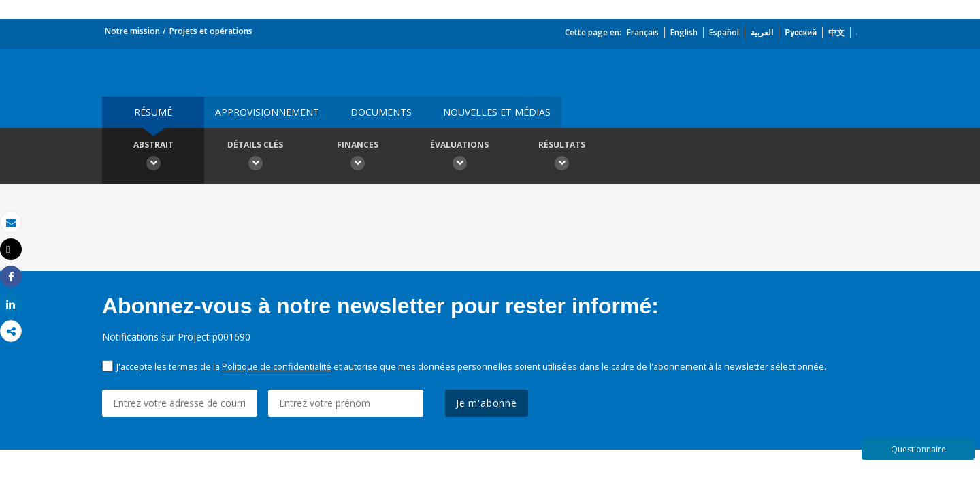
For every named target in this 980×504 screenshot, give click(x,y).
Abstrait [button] (153, 157)
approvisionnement (267, 112)
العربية (762, 32)
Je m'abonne (487, 403)
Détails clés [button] (255, 157)
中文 (836, 32)
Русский (801, 32)
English (684, 32)
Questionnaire (918, 449)
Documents (381, 112)
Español (724, 32)
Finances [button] (357, 157)
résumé (153, 112)
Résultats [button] (561, 157)
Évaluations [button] (459, 157)
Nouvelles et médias (497, 112)
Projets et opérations (211, 31)
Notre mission (132, 31)
